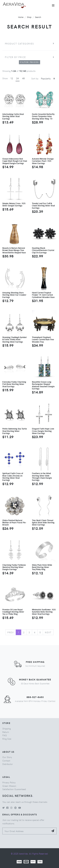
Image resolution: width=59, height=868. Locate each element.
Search (38, 17)
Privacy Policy (9, 782)
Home (21, 17)
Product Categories (19, 44)
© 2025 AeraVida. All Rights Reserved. (30, 854)
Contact (6, 761)
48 (23, 78)
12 (12, 78)
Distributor (8, 764)
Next (48, 632)
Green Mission (9, 786)
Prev (11, 632)
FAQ (5, 735)
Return (6, 732)
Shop (29, 17)
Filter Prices (30, 62)
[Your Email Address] (26, 831)
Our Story (7, 757)
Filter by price (15, 57)
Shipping (7, 728)
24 (17, 78)
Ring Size (7, 739)
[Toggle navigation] (53, 5)
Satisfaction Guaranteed (14, 789)
